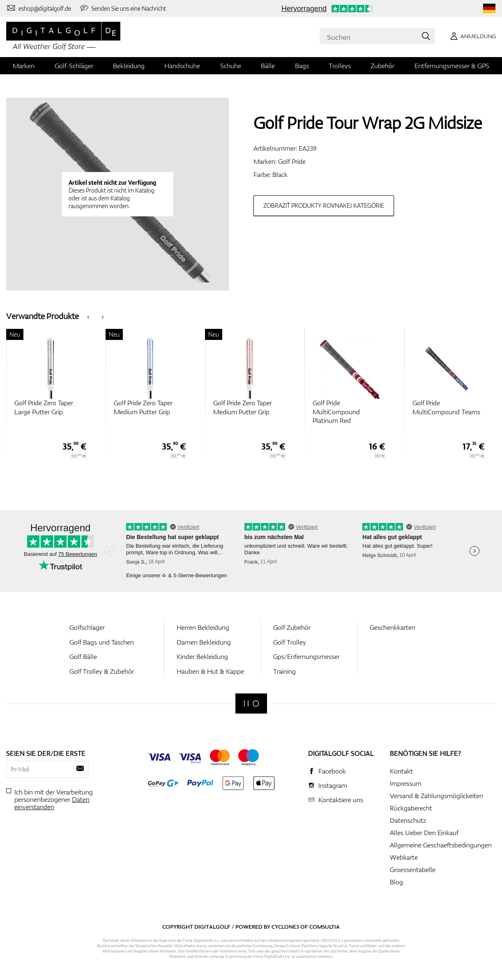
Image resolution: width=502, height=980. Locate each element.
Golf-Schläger (74, 66)
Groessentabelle (413, 870)
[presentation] (88, 316)
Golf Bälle (83, 656)
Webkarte (404, 857)
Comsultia (325, 927)
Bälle (268, 66)
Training (284, 671)
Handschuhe (182, 66)
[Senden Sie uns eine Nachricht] (123, 8)
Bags (302, 66)
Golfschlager (87, 627)
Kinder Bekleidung (202, 656)
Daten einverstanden (52, 803)
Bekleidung (129, 66)
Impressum (406, 783)
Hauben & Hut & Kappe (210, 671)
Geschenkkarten (393, 627)
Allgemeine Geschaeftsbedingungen (441, 845)
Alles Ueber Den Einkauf (424, 833)
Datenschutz (408, 820)
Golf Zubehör (292, 627)
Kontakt (401, 771)
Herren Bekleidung (203, 627)
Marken (24, 66)
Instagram (333, 785)
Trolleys (340, 66)
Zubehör (382, 66)
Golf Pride (292, 161)
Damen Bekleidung (204, 642)
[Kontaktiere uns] (39, 8)
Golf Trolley (290, 642)
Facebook (332, 771)
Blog (396, 882)
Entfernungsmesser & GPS (452, 66)
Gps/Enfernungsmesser (306, 656)
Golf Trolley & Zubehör (102, 671)
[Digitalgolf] (251, 703)
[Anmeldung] (472, 36)
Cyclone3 (285, 927)
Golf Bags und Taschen (102, 642)
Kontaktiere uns (341, 800)
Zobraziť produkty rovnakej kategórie (324, 205)
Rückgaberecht (411, 808)
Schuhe (231, 66)
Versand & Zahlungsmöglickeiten (436, 796)
